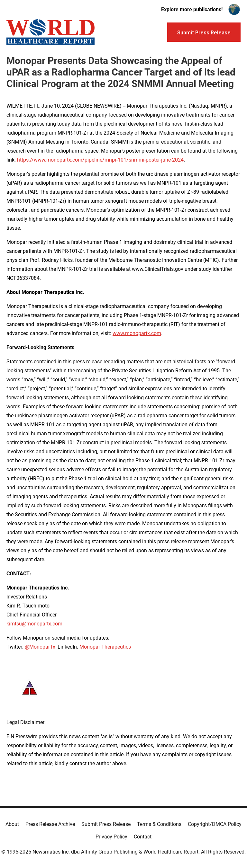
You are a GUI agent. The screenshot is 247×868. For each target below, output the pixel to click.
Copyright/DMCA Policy (215, 824)
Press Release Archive (50, 824)
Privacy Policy (111, 837)
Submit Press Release (106, 824)
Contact (143, 837)
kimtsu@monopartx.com (34, 624)
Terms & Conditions (159, 824)
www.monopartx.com (137, 333)
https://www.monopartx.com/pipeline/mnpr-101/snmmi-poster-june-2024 (100, 160)
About (12, 824)
